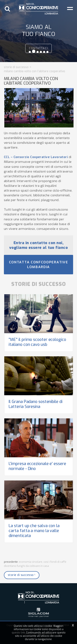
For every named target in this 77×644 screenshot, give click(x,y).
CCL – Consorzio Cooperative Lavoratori (36, 157)
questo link (18, 633)
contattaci (38, 48)
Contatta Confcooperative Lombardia (39, 265)
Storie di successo (16, 67)
